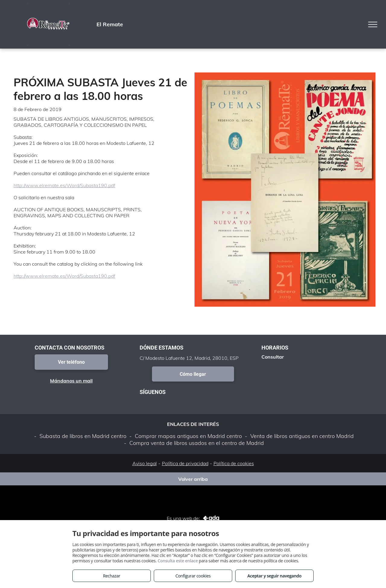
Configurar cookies (193, 576)
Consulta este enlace (178, 561)
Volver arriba (193, 479)
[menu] (373, 24)
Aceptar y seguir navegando (274, 576)
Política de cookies (234, 463)
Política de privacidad (185, 463)
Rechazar (111, 576)
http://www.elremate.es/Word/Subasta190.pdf (64, 185)
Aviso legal (145, 463)
